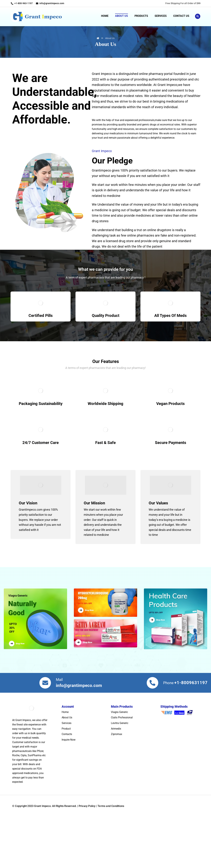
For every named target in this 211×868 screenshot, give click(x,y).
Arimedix (116, 764)
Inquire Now (69, 775)
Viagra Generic (119, 748)
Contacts (67, 770)
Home (65, 748)
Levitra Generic (120, 759)
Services (67, 759)
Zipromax (117, 770)
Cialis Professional (122, 753)
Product (66, 764)
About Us (67, 753)
